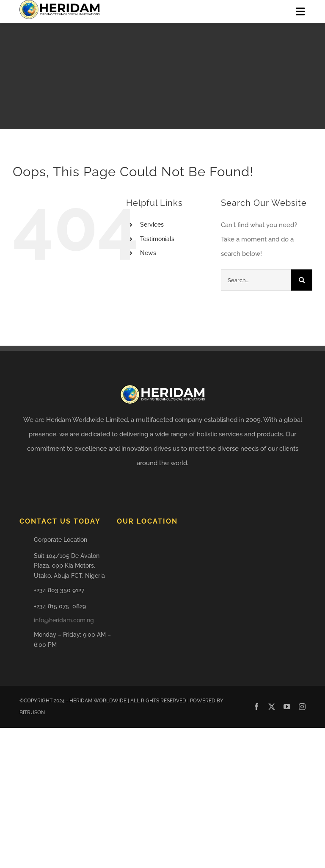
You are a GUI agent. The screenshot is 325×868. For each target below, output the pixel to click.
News (148, 253)
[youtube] (287, 707)
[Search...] (256, 280)
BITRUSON (32, 713)
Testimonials (157, 239)
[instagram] (302, 707)
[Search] (302, 280)
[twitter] (272, 707)
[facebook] (256, 707)
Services (152, 225)
